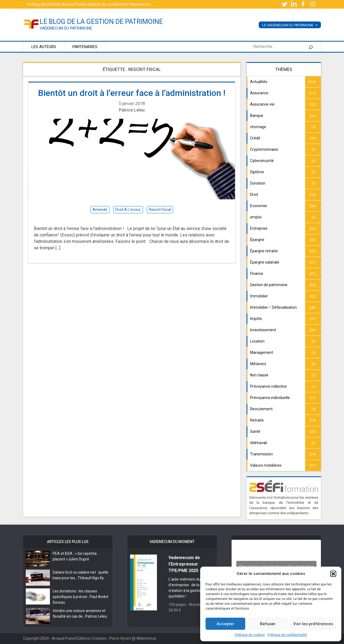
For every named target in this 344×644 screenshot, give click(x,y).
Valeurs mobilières (266, 465)
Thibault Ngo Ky (91, 578)
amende (100, 210)
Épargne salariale (265, 262)
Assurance (259, 93)
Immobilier (259, 296)
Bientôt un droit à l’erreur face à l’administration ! (132, 93)
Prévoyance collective (268, 386)
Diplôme (257, 172)
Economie (259, 206)
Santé (255, 431)
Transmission (261, 454)
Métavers (258, 364)
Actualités (259, 82)
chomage (258, 127)
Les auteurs (44, 47)
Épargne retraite (264, 251)
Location (257, 341)
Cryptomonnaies (264, 149)
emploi (256, 217)
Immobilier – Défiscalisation (273, 307)
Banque (257, 116)
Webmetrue (146, 638)
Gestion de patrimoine (269, 285)
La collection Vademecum (129, 4)
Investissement (263, 330)
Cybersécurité (262, 161)
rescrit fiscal (160, 210)
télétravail (259, 443)
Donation (258, 183)
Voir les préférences (313, 624)
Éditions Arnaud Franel (67, 4)
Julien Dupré (78, 559)
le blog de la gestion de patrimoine (101, 22)
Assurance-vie (262, 104)
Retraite (257, 420)
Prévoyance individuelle (270, 398)
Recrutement (261, 409)
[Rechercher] (311, 47)
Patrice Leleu (132, 110)
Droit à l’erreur (128, 210)
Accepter (225, 624)
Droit (254, 195)
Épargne (257, 240)
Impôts (256, 319)
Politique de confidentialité (287, 635)
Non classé (259, 375)
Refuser (268, 624)
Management (262, 352)
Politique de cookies (250, 635)
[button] (333, 574)
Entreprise (259, 228)
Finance (257, 274)
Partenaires (85, 47)
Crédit (255, 138)
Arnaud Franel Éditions (71, 638)
